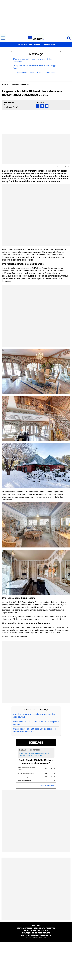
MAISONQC (6, 85)
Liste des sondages (47, 823)
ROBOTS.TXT (43, 976)
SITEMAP (35, 976)
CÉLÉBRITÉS (35, 45)
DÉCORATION (49, 45)
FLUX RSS (28, 976)
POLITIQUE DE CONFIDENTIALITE (36, 971)
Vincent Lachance (9, 105)
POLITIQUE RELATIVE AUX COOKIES (36, 973)
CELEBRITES (24, 85)
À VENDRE (22, 45)
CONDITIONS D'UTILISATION (36, 969)
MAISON (15, 85)
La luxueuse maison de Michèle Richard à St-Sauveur (35, 73)
